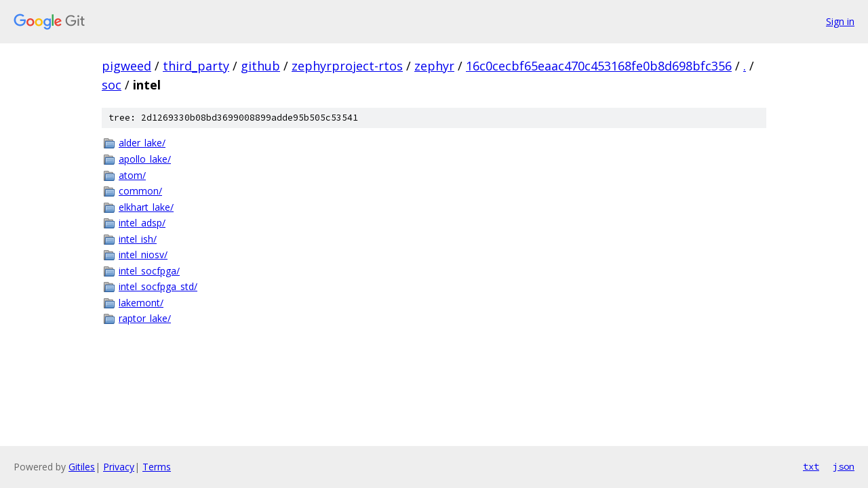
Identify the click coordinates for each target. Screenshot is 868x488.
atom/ (132, 175)
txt (811, 466)
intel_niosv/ (143, 255)
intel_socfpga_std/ (158, 286)
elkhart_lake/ (146, 207)
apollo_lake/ (145, 159)
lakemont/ (141, 303)
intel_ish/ (138, 239)
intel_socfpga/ (149, 271)
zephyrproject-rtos (347, 66)
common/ (140, 191)
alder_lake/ (142, 143)
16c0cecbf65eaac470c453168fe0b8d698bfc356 (599, 66)
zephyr (434, 66)
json (844, 466)
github (260, 66)
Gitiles (82, 467)
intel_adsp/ (142, 223)
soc (112, 85)
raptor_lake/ (145, 318)
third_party (196, 66)
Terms (157, 467)
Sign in (840, 21)
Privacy (119, 467)
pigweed (126, 66)
